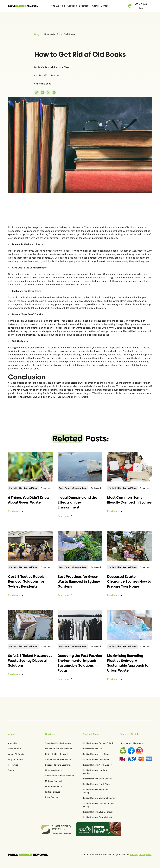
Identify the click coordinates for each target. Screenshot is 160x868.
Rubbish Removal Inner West (96, 759)
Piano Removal (52, 797)
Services (72, 6)
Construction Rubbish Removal (59, 776)
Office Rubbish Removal (56, 754)
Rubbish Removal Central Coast (97, 817)
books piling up (93, 231)
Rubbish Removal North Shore (96, 784)
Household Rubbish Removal (59, 749)
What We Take (15, 749)
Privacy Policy (145, 855)
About (95, 6)
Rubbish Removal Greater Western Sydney (98, 805)
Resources (13, 765)
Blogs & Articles (16, 759)
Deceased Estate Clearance (58, 765)
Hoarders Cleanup (54, 770)
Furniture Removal (54, 786)
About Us (12, 743)
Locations (84, 6)
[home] (23, 6)
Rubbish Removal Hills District (96, 754)
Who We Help (58, 6)
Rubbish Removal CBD (93, 749)
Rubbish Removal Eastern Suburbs (98, 743)
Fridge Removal (52, 792)
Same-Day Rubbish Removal (58, 743)
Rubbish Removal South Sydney (97, 779)
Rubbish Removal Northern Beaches (95, 772)
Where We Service (17, 754)
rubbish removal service (127, 393)
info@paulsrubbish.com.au (132, 743)
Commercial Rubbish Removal (59, 759)
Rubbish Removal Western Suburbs (99, 798)
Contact (105, 6)
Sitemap (134, 855)
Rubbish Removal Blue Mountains (98, 812)
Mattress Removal (54, 781)
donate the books (87, 386)
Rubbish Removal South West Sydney (96, 791)
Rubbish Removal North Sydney (97, 765)
